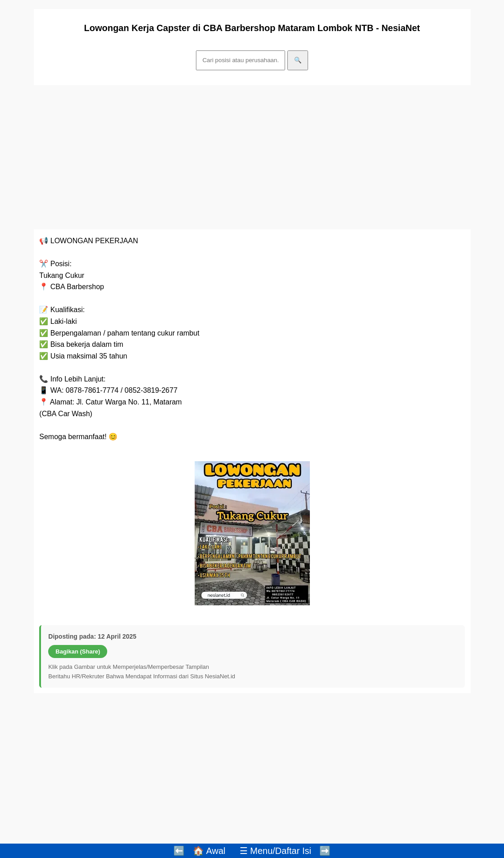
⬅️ (179, 851)
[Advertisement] (252, 157)
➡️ (325, 851)
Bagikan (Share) (78, 651)
